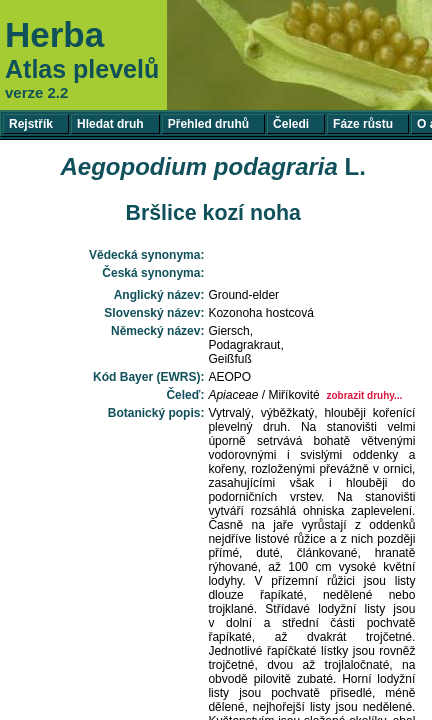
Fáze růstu (363, 124)
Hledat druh (110, 124)
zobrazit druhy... (364, 395)
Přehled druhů (208, 124)
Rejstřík (31, 124)
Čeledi (291, 124)
